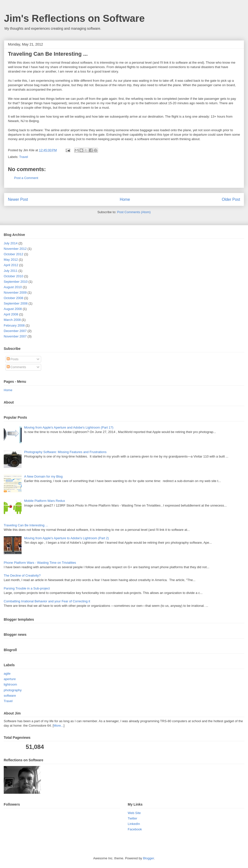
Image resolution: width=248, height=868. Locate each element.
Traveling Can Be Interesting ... (26, 525)
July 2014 (11, 243)
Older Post (231, 199)
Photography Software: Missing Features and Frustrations (65, 452)
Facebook (135, 829)
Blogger (148, 858)
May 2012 (11, 260)
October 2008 (14, 298)
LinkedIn (134, 824)
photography (13, 690)
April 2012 (11, 265)
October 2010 (14, 276)
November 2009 (15, 293)
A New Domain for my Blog (43, 476)
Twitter (132, 818)
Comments (16, 367)
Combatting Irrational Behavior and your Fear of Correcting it (47, 601)
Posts (13, 359)
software (10, 696)
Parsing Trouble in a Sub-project (27, 588)
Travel (24, 157)
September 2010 (16, 282)
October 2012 (14, 254)
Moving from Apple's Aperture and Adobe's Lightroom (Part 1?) (69, 427)
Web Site (134, 813)
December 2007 (15, 331)
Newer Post (18, 199)
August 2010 (13, 287)
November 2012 (15, 249)
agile (7, 674)
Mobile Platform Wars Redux (45, 501)
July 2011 (11, 271)
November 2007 (15, 336)
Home (125, 199)
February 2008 (14, 325)
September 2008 (16, 303)
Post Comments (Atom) (134, 212)
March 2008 (12, 320)
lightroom (10, 684)
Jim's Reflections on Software (74, 18)
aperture (10, 679)
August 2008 (13, 309)
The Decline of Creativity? (22, 575)
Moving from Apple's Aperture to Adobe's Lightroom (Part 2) (66, 538)
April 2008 (11, 314)
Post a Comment (26, 178)
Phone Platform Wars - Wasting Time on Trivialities (40, 563)
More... (59, 726)
